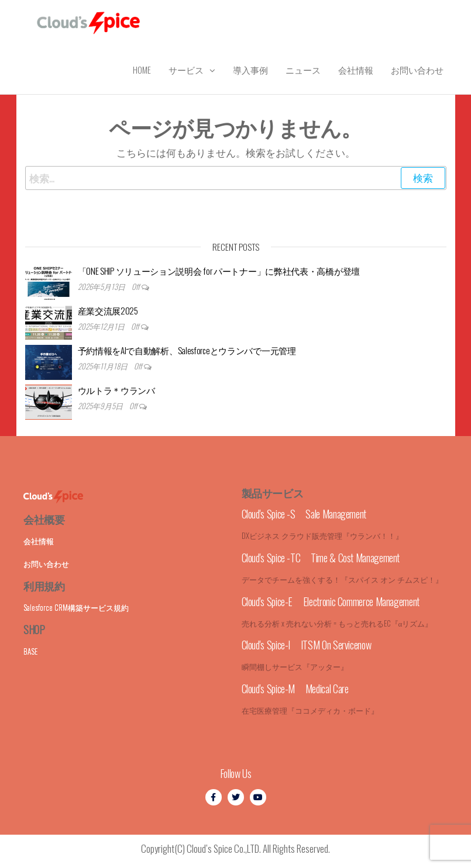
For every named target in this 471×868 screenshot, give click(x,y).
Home (142, 70)
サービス (186, 70)
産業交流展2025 (108, 310)
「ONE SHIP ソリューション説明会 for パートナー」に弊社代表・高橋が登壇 (219, 271)
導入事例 (250, 70)
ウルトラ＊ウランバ (116, 390)
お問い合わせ (417, 70)
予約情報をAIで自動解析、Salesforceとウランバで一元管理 (187, 350)
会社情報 (356, 70)
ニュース (303, 70)
